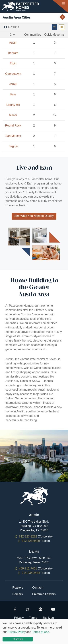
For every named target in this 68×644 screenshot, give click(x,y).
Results (11, 27)
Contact (37, 588)
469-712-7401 (28, 568)
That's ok (18, 639)
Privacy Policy (17, 632)
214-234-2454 (31, 573)
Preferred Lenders (44, 594)
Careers (17, 594)
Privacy (19, 618)
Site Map (48, 618)
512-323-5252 (28, 536)
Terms (33, 618)
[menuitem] (54, 27)
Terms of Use (41, 632)
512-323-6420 (31, 541)
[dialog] (34, 632)
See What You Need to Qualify (34, 216)
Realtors (18, 588)
